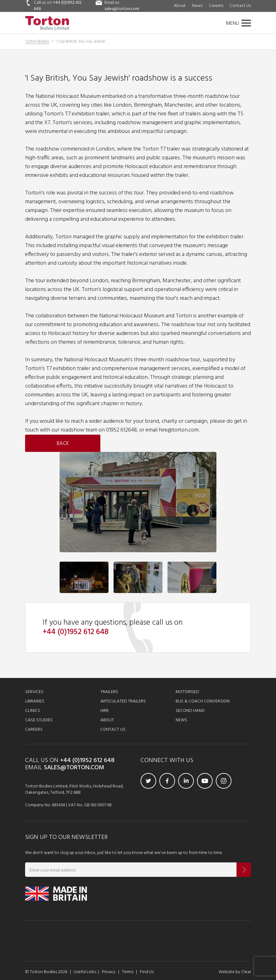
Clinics (33, 711)
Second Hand (190, 711)
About (180, 6)
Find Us (147, 972)
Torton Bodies (37, 42)
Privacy (109, 972)
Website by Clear (235, 972)
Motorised (187, 692)
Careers (216, 6)
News (197, 6)
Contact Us (240, 6)
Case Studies (39, 720)
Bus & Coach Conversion (203, 701)
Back (63, 444)
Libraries (35, 701)
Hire (105, 711)
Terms (128, 972)
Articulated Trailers (123, 701)
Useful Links (85, 972)
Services (34, 692)
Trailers (109, 692)
